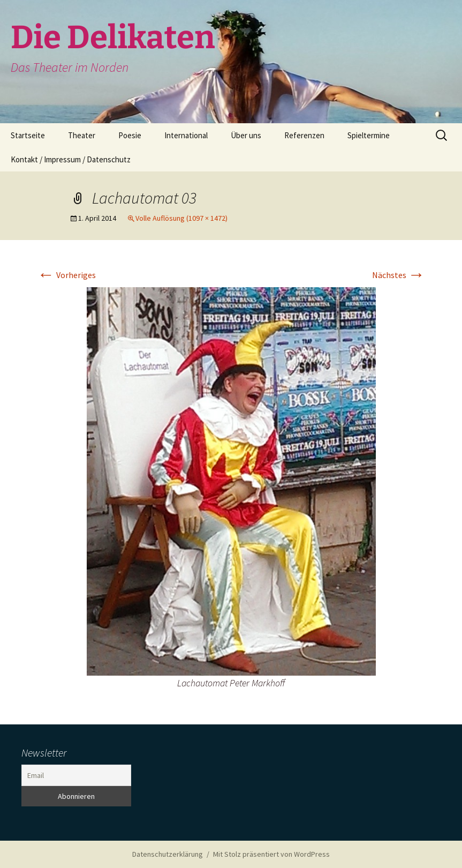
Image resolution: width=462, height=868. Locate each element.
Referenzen (304, 135)
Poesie (130, 135)
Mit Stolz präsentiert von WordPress (271, 854)
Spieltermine (369, 135)
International (186, 135)
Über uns (246, 135)
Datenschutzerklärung (168, 854)
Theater (82, 135)
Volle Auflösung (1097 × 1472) (181, 218)
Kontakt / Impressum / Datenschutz (71, 159)
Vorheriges (67, 275)
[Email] (76, 775)
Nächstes (399, 275)
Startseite (28, 135)
